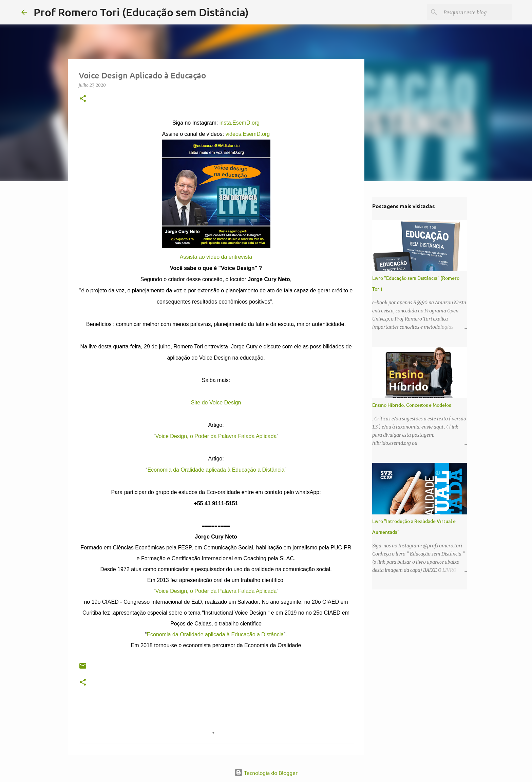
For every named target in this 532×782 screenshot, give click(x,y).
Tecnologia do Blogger (266, 772)
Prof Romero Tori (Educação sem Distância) (141, 12)
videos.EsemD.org (248, 134)
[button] (83, 99)
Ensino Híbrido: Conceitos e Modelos (412, 405)
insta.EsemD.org (240, 123)
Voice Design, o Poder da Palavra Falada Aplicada (216, 436)
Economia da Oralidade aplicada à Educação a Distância (216, 470)
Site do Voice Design (216, 403)
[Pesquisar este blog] (476, 12)
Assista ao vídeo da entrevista (216, 257)
